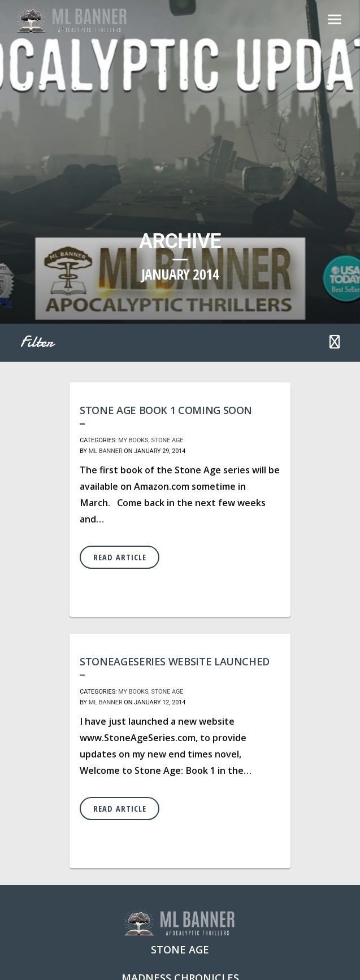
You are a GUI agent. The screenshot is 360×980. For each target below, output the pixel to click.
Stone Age (167, 440)
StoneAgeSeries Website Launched (175, 661)
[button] (335, 343)
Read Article (120, 557)
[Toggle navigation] (335, 20)
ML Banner (106, 451)
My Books (133, 440)
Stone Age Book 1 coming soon (166, 410)
